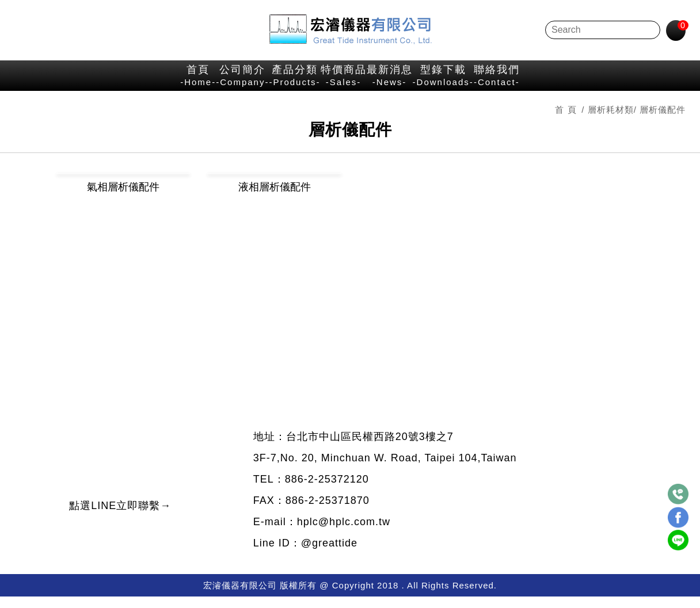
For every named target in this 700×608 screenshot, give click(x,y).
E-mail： (276, 533)
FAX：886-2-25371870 (311, 512)
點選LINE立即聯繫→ (145, 531)
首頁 (76, 81)
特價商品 (345, 81)
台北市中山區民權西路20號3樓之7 (370, 448)
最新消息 (430, 81)
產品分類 (255, 81)
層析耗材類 (610, 122)
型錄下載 (525, 81)
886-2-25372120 (326, 491)
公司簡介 (161, 81)
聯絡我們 (620, 81)
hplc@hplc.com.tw (348, 533)
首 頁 (564, 122)
